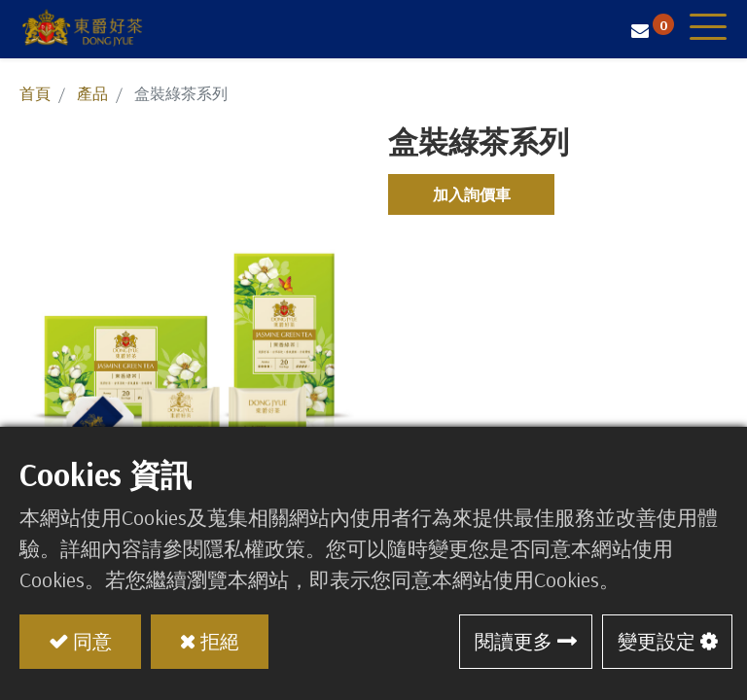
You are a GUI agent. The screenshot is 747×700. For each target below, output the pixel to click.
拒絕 (220, 641)
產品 (92, 93)
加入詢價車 (472, 194)
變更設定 (657, 641)
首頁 (35, 93)
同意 (92, 641)
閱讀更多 (514, 641)
